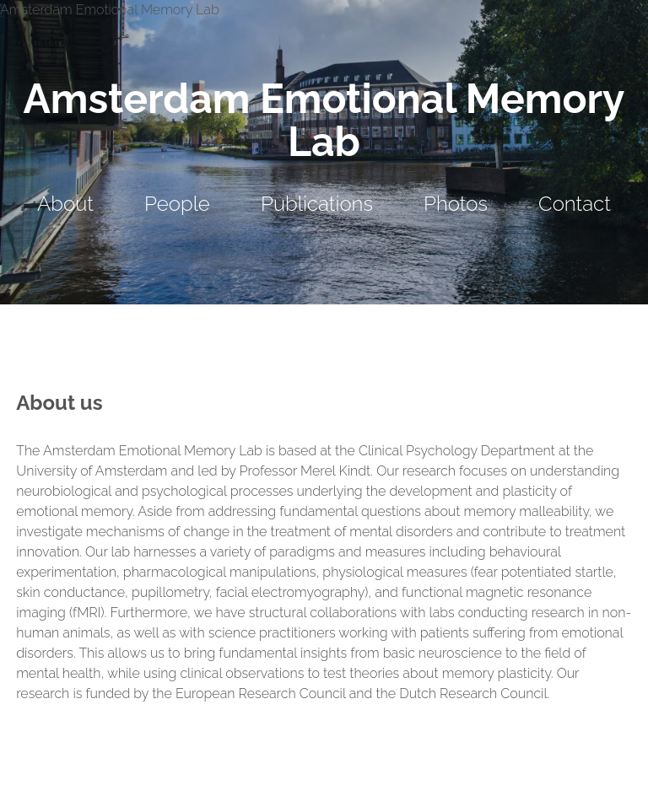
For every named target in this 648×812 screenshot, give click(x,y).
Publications (317, 204)
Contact (575, 204)
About (65, 204)
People (177, 204)
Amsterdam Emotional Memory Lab (324, 120)
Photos (456, 204)
